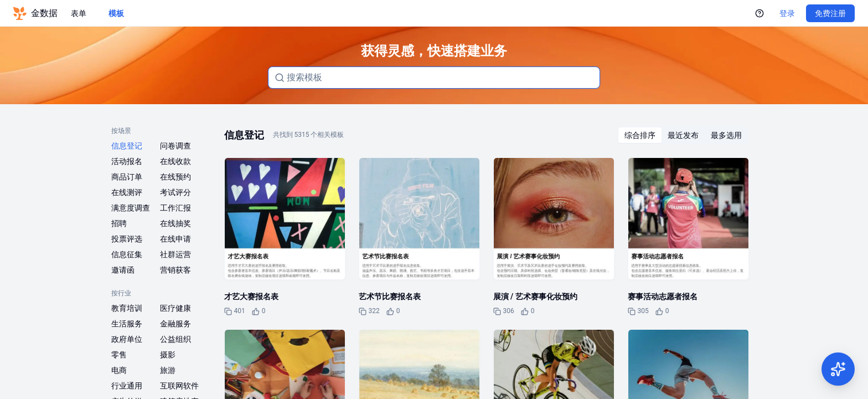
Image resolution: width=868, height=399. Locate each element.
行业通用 (127, 386)
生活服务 (127, 324)
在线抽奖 (175, 223)
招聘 (119, 223)
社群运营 (175, 254)
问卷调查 (175, 146)
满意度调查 (131, 208)
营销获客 (175, 270)
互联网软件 (179, 386)
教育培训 (127, 308)
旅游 (168, 370)
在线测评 (127, 192)
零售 (119, 355)
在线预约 (175, 177)
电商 (119, 370)
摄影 (168, 355)
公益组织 (175, 339)
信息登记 (127, 146)
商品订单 (127, 177)
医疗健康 (175, 308)
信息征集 (127, 254)
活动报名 (127, 161)
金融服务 (175, 324)
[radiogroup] (683, 135)
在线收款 (175, 161)
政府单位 (127, 339)
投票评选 (127, 239)
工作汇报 (175, 208)
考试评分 (175, 192)
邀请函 (123, 270)
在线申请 (175, 239)
